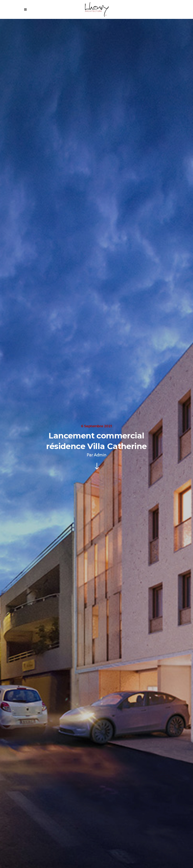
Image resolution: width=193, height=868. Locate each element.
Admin (100, 455)
